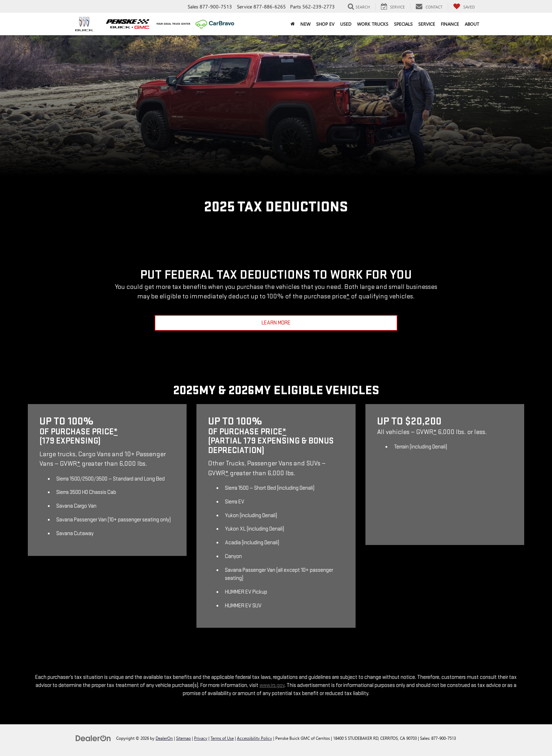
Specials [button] (403, 24)
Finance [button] (450, 24)
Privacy (201, 738)
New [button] (305, 24)
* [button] (348, 296)
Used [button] (346, 24)
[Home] (293, 24)
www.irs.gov (272, 685)
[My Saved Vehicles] (464, 7)
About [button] (472, 24)
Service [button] (427, 24)
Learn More (276, 323)
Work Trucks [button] (373, 24)
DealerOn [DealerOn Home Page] (164, 738)
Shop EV (325, 24)
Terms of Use (222, 738)
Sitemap (183, 738)
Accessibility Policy (255, 738)
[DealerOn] (93, 738)
